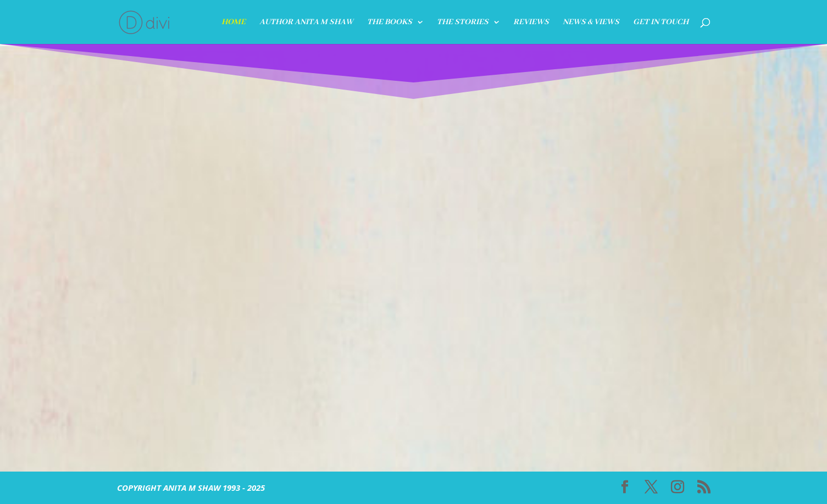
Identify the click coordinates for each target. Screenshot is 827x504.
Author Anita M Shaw (306, 23)
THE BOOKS (390, 23)
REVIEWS (531, 23)
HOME (234, 23)
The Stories (463, 23)
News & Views (591, 23)
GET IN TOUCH (661, 23)
